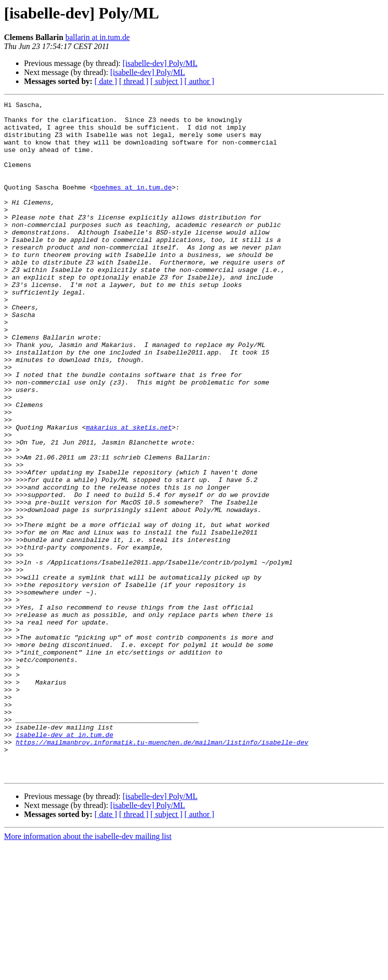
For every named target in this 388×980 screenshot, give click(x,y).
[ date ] (106, 81)
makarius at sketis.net (129, 493)
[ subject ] (166, 81)
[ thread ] (134, 81)
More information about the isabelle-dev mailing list (88, 971)
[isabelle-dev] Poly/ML (160, 63)
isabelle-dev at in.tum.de (64, 862)
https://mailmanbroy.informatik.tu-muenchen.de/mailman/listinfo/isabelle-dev (162, 871)
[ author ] (199, 81)
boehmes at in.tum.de (132, 205)
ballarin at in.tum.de (98, 37)
